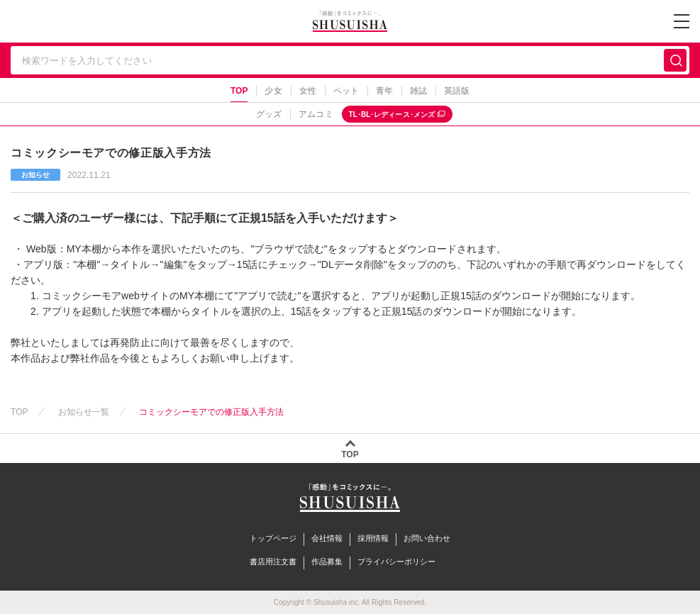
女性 (308, 91)
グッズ (269, 114)
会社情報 (327, 538)
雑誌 (418, 91)
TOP (239, 91)
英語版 (457, 91)
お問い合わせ (427, 538)
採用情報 (373, 538)
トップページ (273, 538)
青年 (384, 91)
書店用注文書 (273, 562)
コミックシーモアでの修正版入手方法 (212, 412)
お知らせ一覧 (84, 412)
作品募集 (327, 562)
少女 (273, 91)
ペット (346, 91)
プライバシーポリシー (396, 562)
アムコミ (316, 114)
